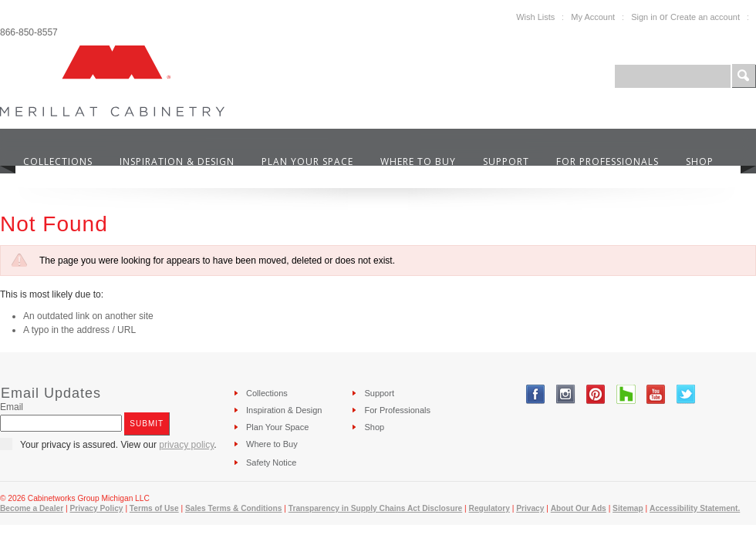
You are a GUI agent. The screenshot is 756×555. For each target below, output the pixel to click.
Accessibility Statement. (695, 508)
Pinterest (596, 394)
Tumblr (626, 394)
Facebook (536, 394)
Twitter (686, 394)
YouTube (656, 394)
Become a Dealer (32, 508)
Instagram (566, 394)
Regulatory (489, 508)
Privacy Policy (96, 508)
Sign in (644, 17)
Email (12, 407)
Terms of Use (154, 508)
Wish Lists (535, 17)
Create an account (705, 17)
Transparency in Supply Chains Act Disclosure (376, 508)
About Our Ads (579, 508)
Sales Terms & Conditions (233, 508)
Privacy (530, 508)
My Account (593, 17)
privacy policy (186, 445)
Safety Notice (271, 462)
